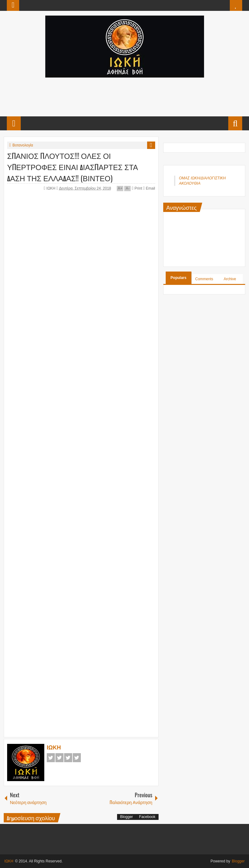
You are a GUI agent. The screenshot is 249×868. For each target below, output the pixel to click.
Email (149, 188)
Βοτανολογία (23, 145)
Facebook (51, 758)
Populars (179, 278)
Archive (230, 279)
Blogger (127, 817)
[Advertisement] (124, 96)
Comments (204, 279)
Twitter (59, 758)
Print (137, 188)
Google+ (68, 758)
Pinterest (77, 758)
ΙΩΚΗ (51, 188)
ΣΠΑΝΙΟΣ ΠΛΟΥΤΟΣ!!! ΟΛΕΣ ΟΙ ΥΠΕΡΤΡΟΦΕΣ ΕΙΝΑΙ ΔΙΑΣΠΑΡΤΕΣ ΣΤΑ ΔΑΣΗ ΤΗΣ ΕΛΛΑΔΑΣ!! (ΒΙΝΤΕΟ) (72, 167)
